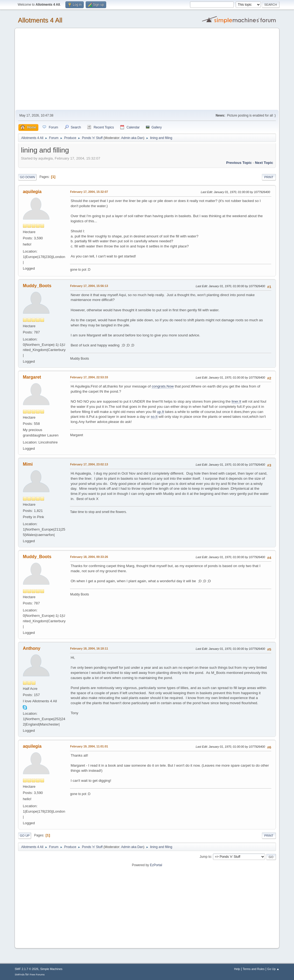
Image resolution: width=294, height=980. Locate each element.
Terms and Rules (254, 969)
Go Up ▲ (273, 969)
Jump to (206, 857)
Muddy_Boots (37, 286)
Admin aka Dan (132, 138)
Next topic (264, 163)
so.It (154, 417)
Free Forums (37, 974)
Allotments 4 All (40, 20)
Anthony (31, 648)
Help (237, 969)
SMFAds (20, 974)
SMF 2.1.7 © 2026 (26, 969)
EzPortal (156, 865)
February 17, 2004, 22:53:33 (89, 377)
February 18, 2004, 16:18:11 (89, 648)
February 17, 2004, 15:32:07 (89, 192)
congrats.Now (163, 386)
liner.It (236, 401)
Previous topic (239, 163)
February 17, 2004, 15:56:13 (89, 286)
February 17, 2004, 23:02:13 (89, 464)
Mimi (28, 464)
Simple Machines (51, 969)
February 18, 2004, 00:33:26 (89, 557)
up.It (161, 412)
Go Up (25, 836)
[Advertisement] (147, 69)
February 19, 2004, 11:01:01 (89, 746)
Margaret (32, 377)
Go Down (27, 177)
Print (269, 177)
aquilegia (32, 192)
